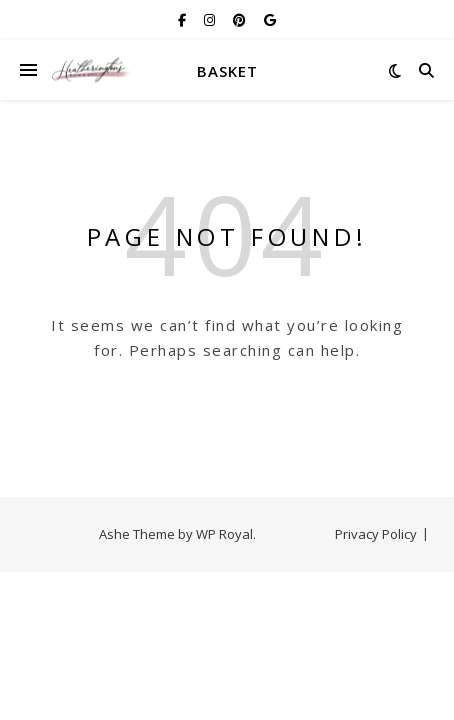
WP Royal (224, 534)
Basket (227, 71)
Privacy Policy (376, 534)
